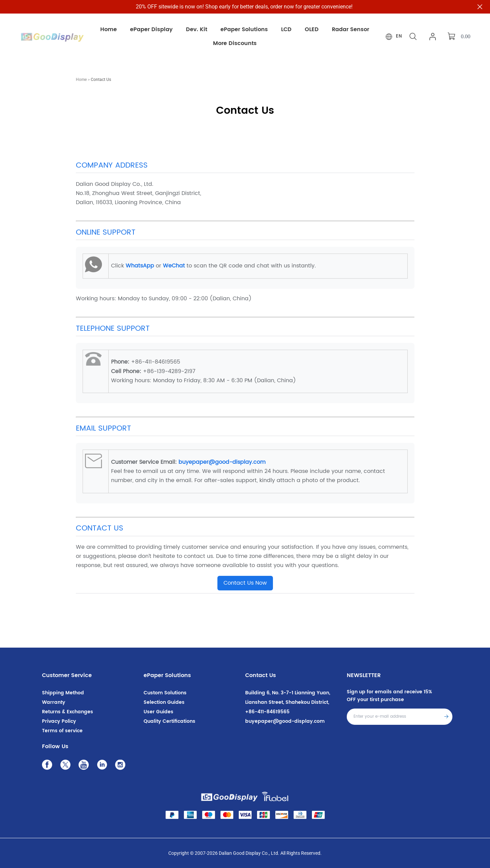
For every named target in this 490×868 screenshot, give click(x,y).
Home (81, 80)
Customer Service (67, 675)
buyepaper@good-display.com (222, 462)
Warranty (54, 702)
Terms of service (62, 731)
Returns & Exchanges (68, 712)
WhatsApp (140, 266)
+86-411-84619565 (267, 712)
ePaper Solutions (167, 675)
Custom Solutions (165, 693)
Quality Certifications (169, 721)
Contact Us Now (245, 583)
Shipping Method (63, 693)
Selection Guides (164, 702)
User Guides (158, 712)
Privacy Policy (59, 721)
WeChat (174, 266)
